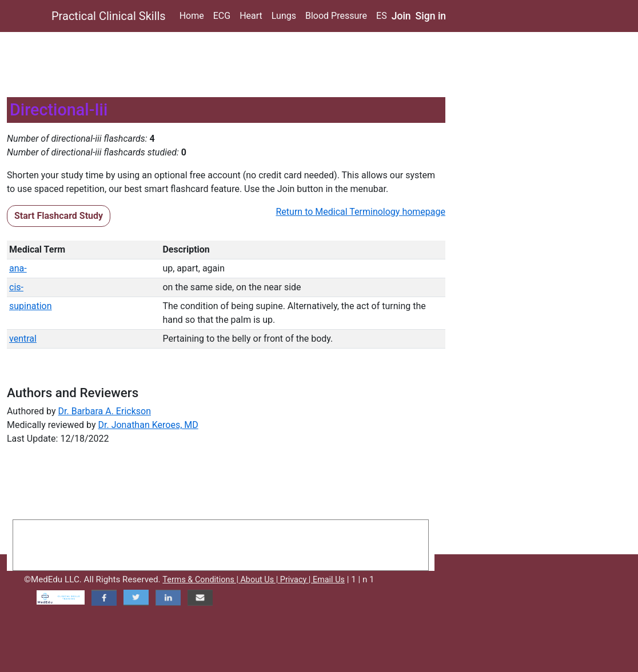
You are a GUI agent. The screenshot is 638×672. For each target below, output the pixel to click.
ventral (23, 339)
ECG (222, 16)
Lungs (284, 16)
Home (192, 16)
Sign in (431, 16)
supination (31, 306)
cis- (16, 287)
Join (401, 16)
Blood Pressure (336, 16)
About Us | (260, 580)
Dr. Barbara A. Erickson (105, 411)
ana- (18, 268)
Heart (251, 16)
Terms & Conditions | (201, 580)
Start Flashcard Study (59, 216)
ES (382, 16)
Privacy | (296, 580)
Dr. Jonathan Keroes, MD (148, 425)
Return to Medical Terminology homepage (361, 212)
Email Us (329, 580)
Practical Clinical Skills (109, 16)
